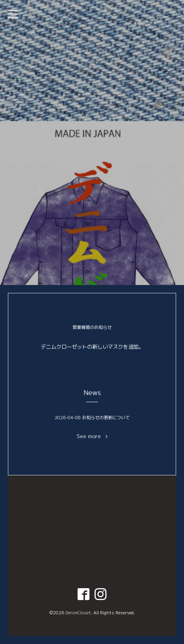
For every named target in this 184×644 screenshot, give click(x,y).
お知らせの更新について (106, 418)
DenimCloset (78, 613)
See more (92, 436)
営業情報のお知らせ (92, 327)
